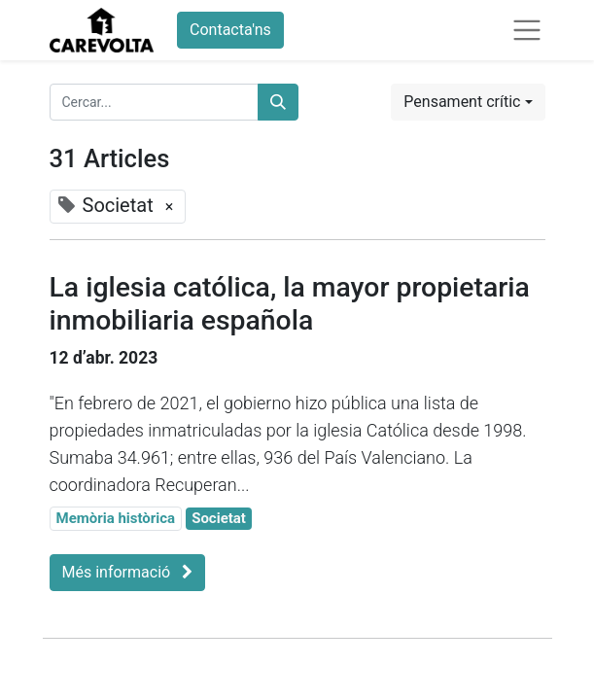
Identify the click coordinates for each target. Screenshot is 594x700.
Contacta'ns (230, 30)
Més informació (128, 572)
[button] (468, 102)
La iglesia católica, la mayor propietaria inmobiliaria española (290, 304)
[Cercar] (278, 102)
